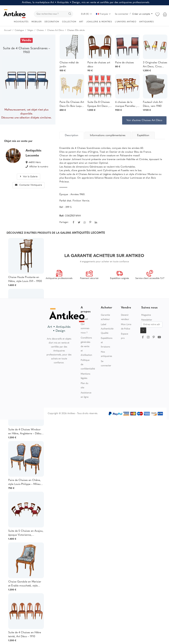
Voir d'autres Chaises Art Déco (144, 120)
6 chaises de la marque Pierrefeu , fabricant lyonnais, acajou (126, 105)
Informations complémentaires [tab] (108, 135)
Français (103, 14)
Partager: (64, 222)
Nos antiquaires (106, 354)
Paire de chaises (125, 63)
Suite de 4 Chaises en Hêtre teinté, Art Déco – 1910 (25, 635)
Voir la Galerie (28, 177)
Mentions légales (85, 376)
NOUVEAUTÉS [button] (21, 22)
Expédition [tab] (143, 135)
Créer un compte (141, 14)
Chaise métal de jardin (69, 65)
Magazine (146, 315)
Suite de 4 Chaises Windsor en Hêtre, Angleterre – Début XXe (25, 432)
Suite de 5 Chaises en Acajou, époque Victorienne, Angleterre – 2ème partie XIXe (26, 533)
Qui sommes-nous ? (85, 329)
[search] (53, 14)
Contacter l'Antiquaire (28, 185)
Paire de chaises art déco (99, 65)
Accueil (84, 319)
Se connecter (122, 14)
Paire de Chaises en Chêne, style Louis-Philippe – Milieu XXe (25, 483)
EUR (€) (87, 14)
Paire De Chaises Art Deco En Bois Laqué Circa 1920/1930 (72, 105)
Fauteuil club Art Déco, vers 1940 (153, 104)
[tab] (72, 135)
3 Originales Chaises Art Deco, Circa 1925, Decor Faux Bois (155, 65)
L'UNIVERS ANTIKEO (126, 22)
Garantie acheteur (105, 317)
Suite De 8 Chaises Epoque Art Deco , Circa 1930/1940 (99, 105)
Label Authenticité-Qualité (107, 329)
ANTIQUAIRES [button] (147, 22)
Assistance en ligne (86, 395)
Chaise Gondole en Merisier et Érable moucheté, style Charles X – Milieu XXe (25, 584)
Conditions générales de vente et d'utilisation (86, 347)
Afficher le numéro (39, 167)
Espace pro (125, 336)
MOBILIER (37, 22)
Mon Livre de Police (126, 327)
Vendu (26, 40)
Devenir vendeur (125, 317)
